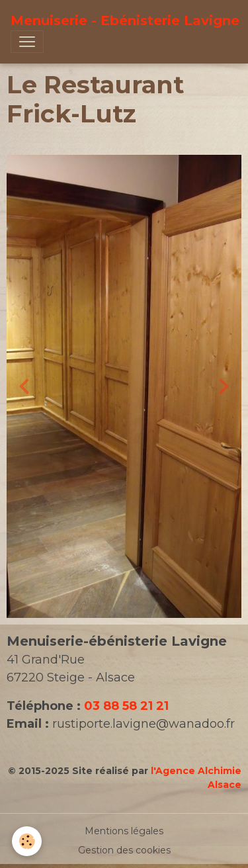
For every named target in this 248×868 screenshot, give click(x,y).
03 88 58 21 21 (126, 706)
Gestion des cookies (124, 850)
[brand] (125, 21)
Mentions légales (124, 831)
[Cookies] (27, 841)
